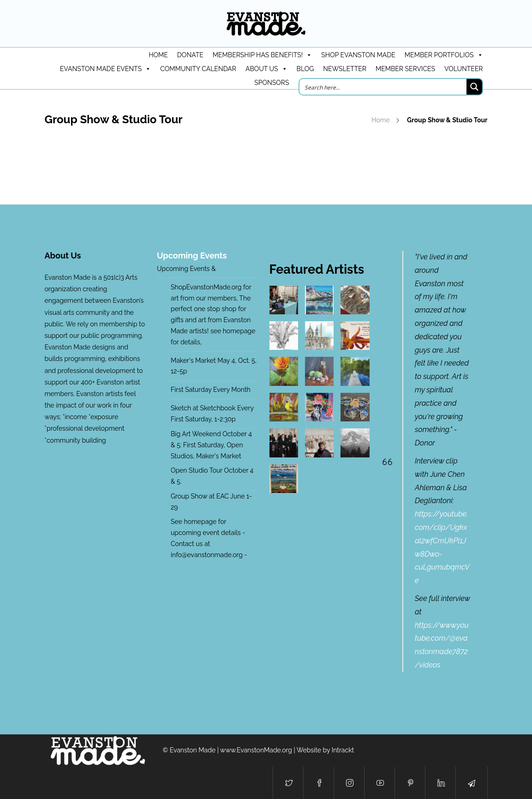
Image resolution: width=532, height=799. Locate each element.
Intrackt (343, 750)
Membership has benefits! (262, 55)
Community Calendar (198, 69)
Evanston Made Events (105, 69)
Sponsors (272, 83)
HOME (158, 55)
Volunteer (464, 69)
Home (381, 120)
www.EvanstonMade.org (256, 750)
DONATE (190, 55)
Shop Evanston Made (358, 55)
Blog (305, 69)
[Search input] (383, 87)
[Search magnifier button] (474, 87)
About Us (266, 69)
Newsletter (345, 69)
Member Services (405, 69)
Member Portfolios (444, 55)
